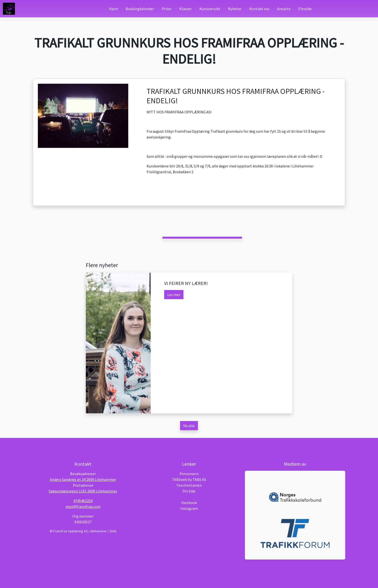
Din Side (189, 491)
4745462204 (83, 501)
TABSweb (180, 479)
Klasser (186, 9)
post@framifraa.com (83, 506)
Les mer (174, 295)
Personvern (189, 474)
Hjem (113, 9)
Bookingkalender (140, 9)
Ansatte (284, 9)
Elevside (305, 9)
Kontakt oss (259, 9)
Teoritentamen (189, 485)
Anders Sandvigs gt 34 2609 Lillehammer (83, 479)
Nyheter (235, 9)
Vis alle (189, 426)
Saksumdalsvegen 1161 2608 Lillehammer (83, 491)
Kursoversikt (210, 9)
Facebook (189, 503)
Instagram (189, 508)
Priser (167, 9)
